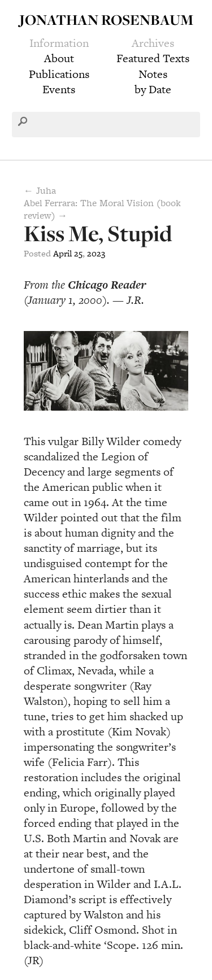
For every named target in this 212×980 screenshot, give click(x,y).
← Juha (40, 190)
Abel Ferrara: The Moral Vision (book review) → (102, 209)
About (59, 58)
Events (59, 89)
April (62, 253)
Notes (153, 74)
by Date (153, 89)
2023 (96, 253)
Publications (59, 74)
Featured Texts (153, 58)
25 (78, 253)
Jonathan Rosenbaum (106, 19)
